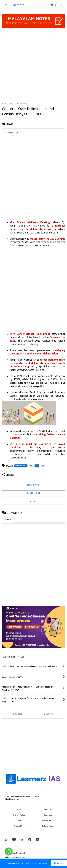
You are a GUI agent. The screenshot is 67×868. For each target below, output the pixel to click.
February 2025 (21, 104)
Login (19, 821)
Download (48, 815)
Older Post (33, 493)
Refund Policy (48, 826)
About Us (48, 810)
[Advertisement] (33, 64)
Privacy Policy (19, 815)
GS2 (11, 104)
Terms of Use (19, 826)
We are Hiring (48, 821)
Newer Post (34, 485)
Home (4, 104)
